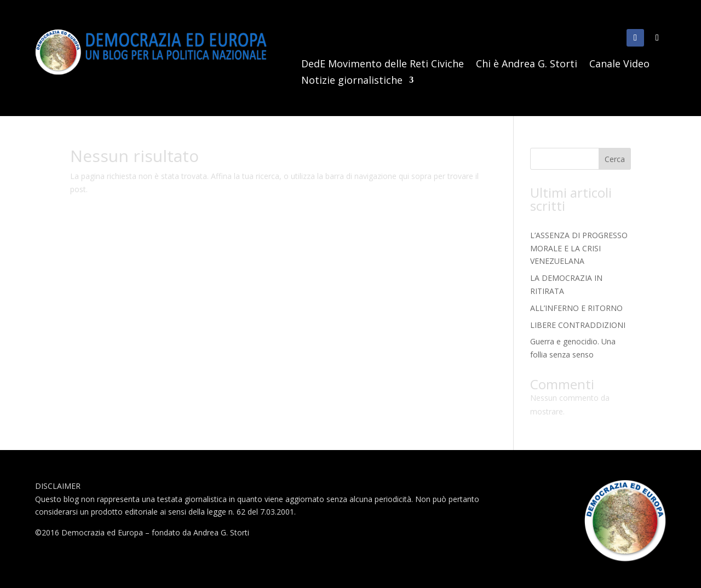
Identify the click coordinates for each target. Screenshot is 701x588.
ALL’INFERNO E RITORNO (576, 308)
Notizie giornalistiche (352, 81)
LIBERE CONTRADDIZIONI (578, 325)
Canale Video (619, 65)
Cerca (615, 159)
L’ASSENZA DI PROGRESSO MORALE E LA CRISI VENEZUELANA (579, 248)
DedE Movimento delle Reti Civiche (383, 65)
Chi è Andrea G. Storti (527, 65)
